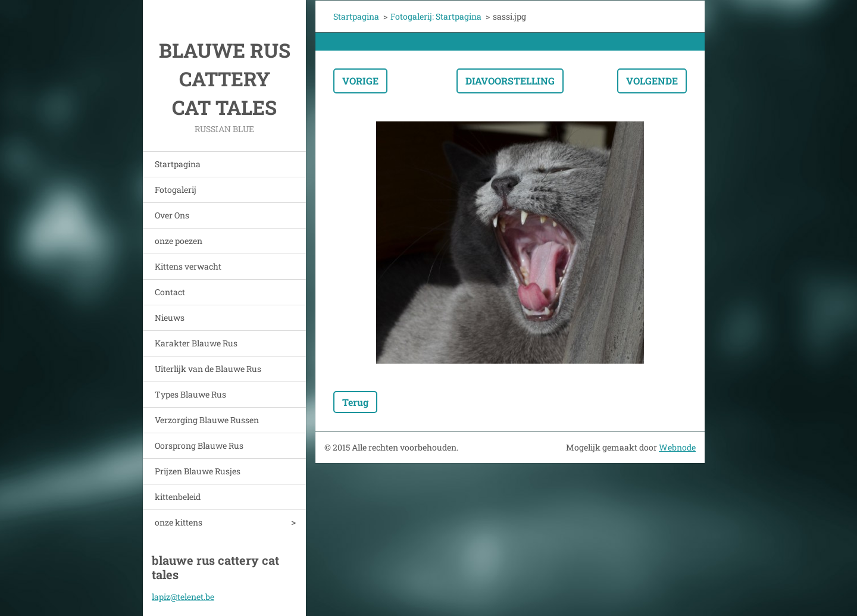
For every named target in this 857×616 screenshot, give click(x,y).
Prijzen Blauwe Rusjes (198, 471)
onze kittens (179, 522)
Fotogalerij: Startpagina (436, 16)
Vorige (360, 81)
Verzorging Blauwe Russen (207, 420)
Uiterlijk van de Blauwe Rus (208, 369)
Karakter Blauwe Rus (196, 343)
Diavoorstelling (510, 81)
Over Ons (172, 215)
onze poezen (179, 241)
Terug (355, 402)
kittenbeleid (178, 497)
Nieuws (170, 318)
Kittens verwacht (188, 266)
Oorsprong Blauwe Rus (199, 445)
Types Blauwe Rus (190, 394)
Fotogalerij (176, 190)
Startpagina (178, 164)
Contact (170, 292)
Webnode (677, 447)
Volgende (652, 81)
